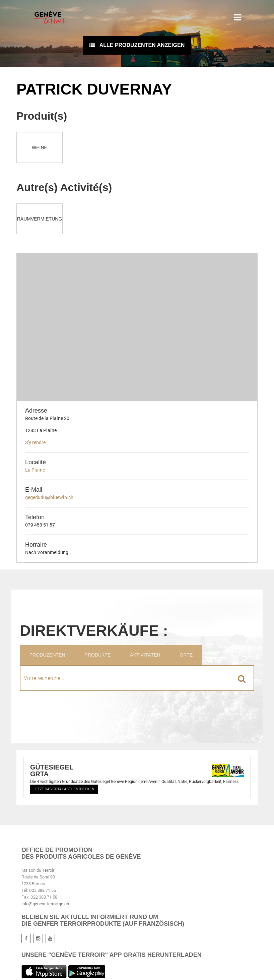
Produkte (98, 655)
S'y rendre (35, 442)
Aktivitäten (145, 655)
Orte (186, 655)
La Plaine (35, 470)
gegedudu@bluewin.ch (49, 497)
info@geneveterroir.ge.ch (45, 904)
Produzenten (47, 655)
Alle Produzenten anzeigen (137, 45)
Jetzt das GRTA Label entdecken (64, 789)
